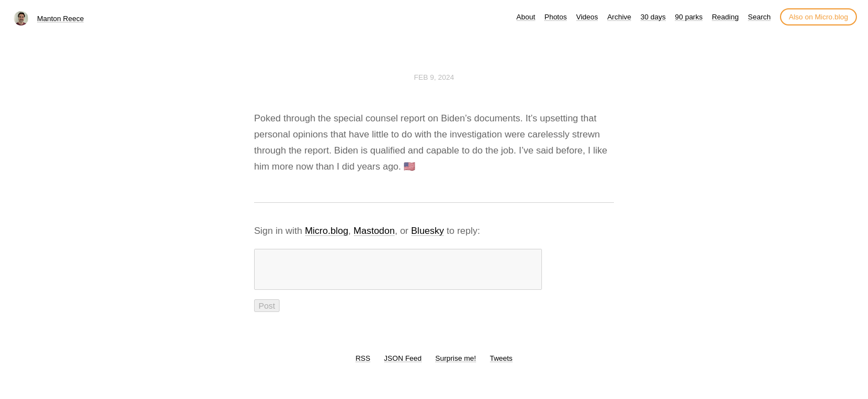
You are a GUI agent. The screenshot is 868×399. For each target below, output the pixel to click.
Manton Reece (61, 19)
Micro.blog (327, 231)
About (526, 17)
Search (759, 17)
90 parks (689, 17)
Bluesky (428, 231)
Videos (587, 17)
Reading (725, 17)
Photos (555, 17)
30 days (653, 17)
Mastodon (374, 231)
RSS (363, 365)
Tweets (501, 365)
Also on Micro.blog (818, 17)
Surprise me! (456, 365)
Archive (619, 17)
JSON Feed (403, 365)
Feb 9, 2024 (434, 77)
